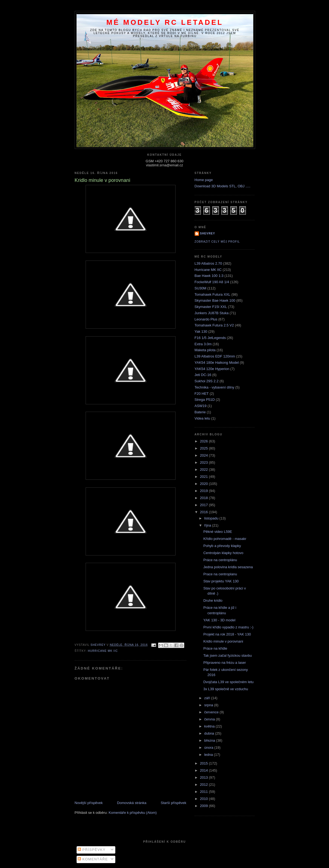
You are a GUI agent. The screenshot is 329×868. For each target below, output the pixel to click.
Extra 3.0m (203, 344)
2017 (205, 505)
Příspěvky (92, 850)
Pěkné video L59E (218, 532)
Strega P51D (205, 400)
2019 (205, 491)
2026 (205, 441)
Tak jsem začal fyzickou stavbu (228, 655)
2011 (205, 792)
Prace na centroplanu (220, 574)
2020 (205, 484)
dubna (210, 733)
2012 (205, 785)
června (210, 719)
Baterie (200, 412)
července (212, 712)
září (208, 698)
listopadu (212, 518)
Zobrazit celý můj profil (217, 242)
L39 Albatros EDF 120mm (215, 356)
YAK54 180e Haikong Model (217, 363)
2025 (205, 448)
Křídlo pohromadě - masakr (225, 539)
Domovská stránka (132, 803)
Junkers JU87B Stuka (212, 313)
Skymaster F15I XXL (211, 307)
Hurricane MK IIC (103, 651)
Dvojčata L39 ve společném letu (228, 682)
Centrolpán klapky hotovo (223, 553)
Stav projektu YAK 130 (221, 581)
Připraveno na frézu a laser (225, 663)
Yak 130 (201, 331)
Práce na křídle (215, 648)
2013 (205, 777)
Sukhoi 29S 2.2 (207, 381)
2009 (205, 806)
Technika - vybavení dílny (215, 387)
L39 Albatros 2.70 (208, 263)
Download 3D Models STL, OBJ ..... (223, 186)
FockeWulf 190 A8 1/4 (212, 282)
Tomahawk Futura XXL (213, 294)
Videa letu (203, 418)
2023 (205, 462)
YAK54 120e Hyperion (212, 369)
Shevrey (208, 233)
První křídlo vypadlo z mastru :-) (228, 627)
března (210, 740)
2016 (205, 512)
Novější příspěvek (89, 803)
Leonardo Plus (206, 319)
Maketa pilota (205, 350)
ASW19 (201, 406)
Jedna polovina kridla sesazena (228, 567)
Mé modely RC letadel (165, 22)
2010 (205, 799)
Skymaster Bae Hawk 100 (215, 300)
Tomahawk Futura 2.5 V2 (214, 325)
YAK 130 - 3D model (219, 620)
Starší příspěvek (174, 803)
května (210, 726)
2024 (205, 455)
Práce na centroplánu (220, 560)
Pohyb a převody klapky (222, 546)
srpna (209, 705)
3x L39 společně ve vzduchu (226, 689)
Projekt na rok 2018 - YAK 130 (227, 634)
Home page (204, 180)
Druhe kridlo (213, 600)
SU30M (200, 288)
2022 (205, 470)
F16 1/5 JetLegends (210, 338)
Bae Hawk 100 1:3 (209, 276)
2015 (205, 763)
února (209, 748)
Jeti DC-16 (203, 375)
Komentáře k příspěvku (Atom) (133, 813)
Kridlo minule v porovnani (223, 641)
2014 (205, 770)
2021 (205, 477)
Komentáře (93, 859)
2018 (205, 498)
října (208, 525)
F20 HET (202, 394)
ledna (209, 755)
